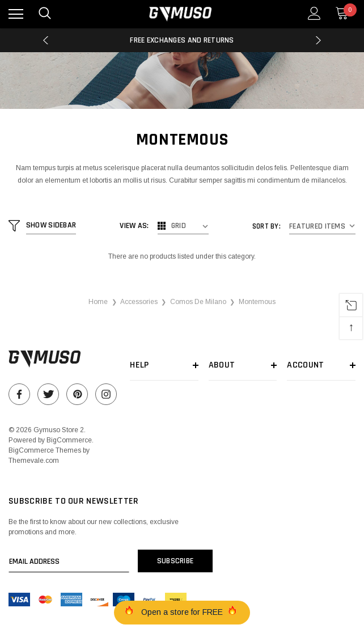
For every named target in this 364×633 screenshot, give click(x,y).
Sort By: (266, 226)
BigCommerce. (70, 440)
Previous (45, 40)
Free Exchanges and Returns (182, 40)
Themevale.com (34, 461)
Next (319, 40)
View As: (135, 226)
